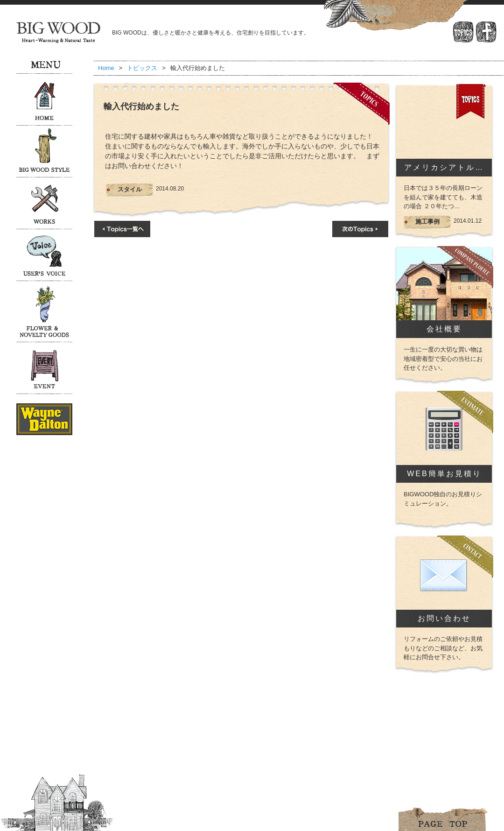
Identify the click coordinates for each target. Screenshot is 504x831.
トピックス (142, 68)
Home (106, 68)
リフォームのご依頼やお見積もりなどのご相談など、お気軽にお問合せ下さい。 (443, 648)
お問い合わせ (444, 618)
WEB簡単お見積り (444, 474)
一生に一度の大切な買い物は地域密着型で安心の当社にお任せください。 (443, 359)
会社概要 (444, 329)
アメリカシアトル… (444, 167)
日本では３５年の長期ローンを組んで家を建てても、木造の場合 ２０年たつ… (443, 197)
